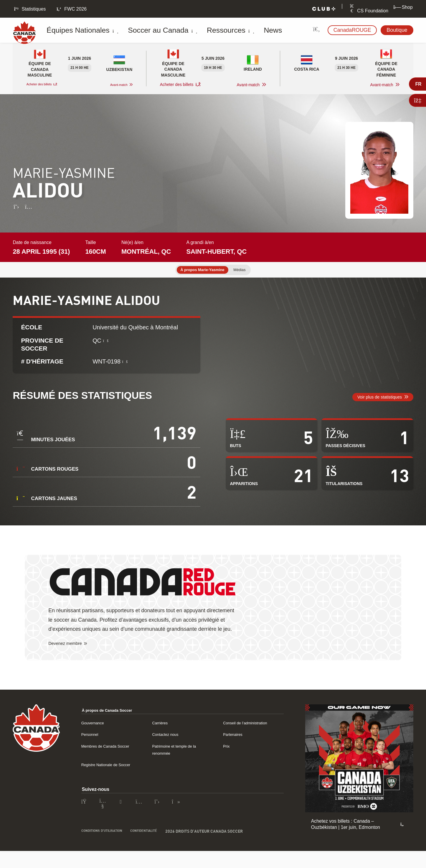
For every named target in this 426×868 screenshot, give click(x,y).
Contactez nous (168, 746)
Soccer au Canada (141, 30)
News (229, 30)
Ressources (195, 30)
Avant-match (115, 85)
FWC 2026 (71, 9)
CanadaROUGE (352, 30)
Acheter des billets (47, 84)
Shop (403, 7)
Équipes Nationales (79, 30)
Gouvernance (95, 735)
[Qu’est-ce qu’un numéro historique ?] (126, 365)
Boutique (397, 30)
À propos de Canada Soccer (113, 722)
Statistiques (29, 9)
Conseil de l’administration (250, 735)
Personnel (92, 746)
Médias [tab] (246, 270)
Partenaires (235, 746)
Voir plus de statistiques (373, 404)
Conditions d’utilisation (107, 851)
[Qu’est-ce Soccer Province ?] (106, 343)
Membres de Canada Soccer (111, 758)
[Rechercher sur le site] (317, 30)
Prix (227, 758)
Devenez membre (69, 655)
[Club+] (324, 9)
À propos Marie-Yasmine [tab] (200, 270)
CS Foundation (369, 11)
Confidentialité (158, 851)
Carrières (162, 735)
